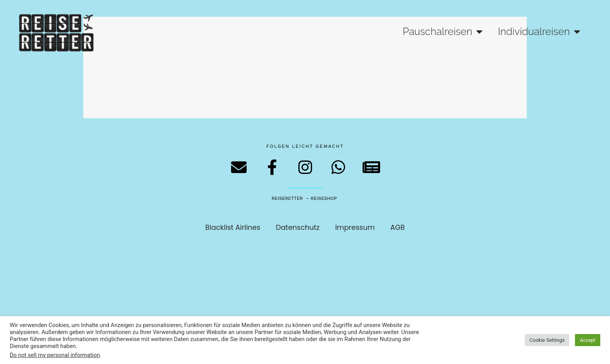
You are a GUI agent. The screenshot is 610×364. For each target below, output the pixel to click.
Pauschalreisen (443, 31)
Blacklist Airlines (233, 227)
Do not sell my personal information (55, 355)
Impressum (355, 227)
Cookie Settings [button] (547, 340)
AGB (397, 227)
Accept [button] (588, 340)
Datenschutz (298, 227)
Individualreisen (539, 31)
